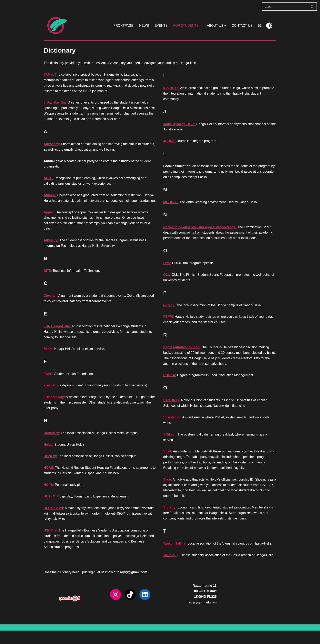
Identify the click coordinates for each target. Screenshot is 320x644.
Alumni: (50, 196)
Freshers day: (54, 399)
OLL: (167, 276)
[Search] (285, 7)
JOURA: (169, 142)
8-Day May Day (55, 103)
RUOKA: (170, 377)
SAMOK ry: (172, 402)
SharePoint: (172, 419)
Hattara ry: (52, 435)
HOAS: (49, 470)
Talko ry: (170, 558)
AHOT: (49, 179)
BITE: (48, 272)
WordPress (80, 639)
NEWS (143, 26)
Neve (47, 639)
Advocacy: (52, 145)
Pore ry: (169, 306)
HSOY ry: (51, 534)
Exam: (49, 351)
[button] (200, 26)
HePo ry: (50, 459)
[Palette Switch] (269, 26)
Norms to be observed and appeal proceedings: (200, 228)
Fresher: (50, 388)
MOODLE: (171, 203)
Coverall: (51, 297)
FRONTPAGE (123, 26)
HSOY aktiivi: (54, 511)
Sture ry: (170, 510)
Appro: (49, 213)
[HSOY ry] (56, 26)
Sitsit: (168, 454)
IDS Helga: (171, 88)
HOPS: (49, 488)
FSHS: (49, 376)
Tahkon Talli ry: (175, 546)
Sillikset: (170, 436)
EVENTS (161, 26)
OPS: (167, 264)
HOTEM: (50, 499)
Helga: (49, 447)
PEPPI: (169, 318)
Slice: (168, 482)
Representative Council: (182, 349)
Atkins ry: (51, 242)
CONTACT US (242, 26)
